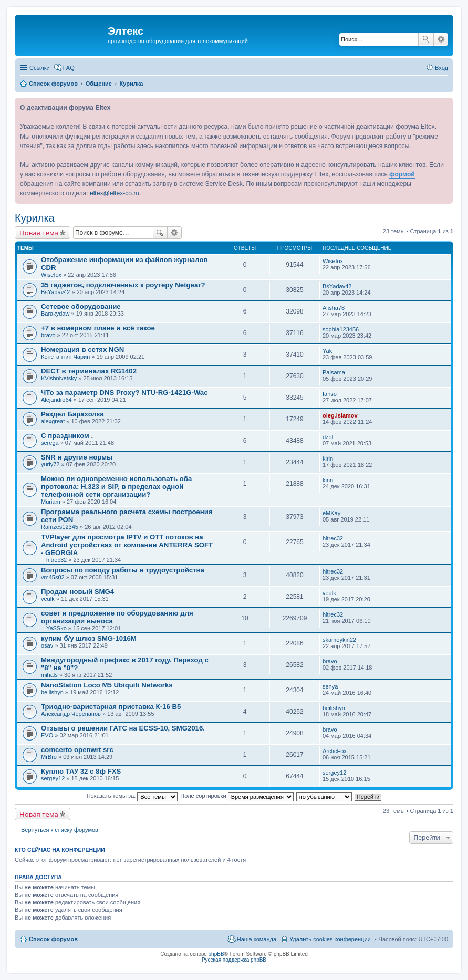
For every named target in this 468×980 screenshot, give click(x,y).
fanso (330, 394)
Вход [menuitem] (441, 68)
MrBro (49, 757)
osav (47, 645)
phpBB (216, 954)
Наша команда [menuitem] (257, 939)
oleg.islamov (340, 415)
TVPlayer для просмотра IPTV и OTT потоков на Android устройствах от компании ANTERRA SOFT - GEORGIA (127, 545)
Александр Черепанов (71, 714)
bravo (48, 335)
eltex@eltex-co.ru (115, 193)
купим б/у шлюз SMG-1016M (89, 638)
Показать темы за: (132, 796)
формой (402, 174)
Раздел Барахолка (72, 414)
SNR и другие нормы (77, 457)
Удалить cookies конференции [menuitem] (330, 939)
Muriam (51, 502)
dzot (328, 437)
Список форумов (53, 939)
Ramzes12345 (60, 527)
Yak (327, 351)
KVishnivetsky (59, 378)
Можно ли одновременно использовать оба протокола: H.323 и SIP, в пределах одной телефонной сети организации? (116, 487)
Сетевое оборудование (81, 306)
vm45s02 (53, 577)
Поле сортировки (237, 796)
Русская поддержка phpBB (234, 960)
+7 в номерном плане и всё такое (98, 328)
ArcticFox (335, 751)
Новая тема (39, 233)
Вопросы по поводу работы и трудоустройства (123, 570)
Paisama (334, 372)
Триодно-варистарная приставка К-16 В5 (111, 707)
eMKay (331, 513)
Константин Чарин (65, 357)
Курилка (35, 218)
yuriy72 (50, 464)
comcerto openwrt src (77, 750)
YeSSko (56, 628)
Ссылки (40, 68)
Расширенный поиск (441, 39)
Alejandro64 (56, 400)
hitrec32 (56, 560)
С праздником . (67, 436)
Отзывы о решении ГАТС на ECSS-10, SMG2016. (123, 728)
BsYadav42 (55, 292)
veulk (48, 599)
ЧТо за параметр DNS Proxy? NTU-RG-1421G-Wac (124, 393)
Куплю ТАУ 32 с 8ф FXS (81, 771)
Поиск (426, 39)
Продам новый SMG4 (77, 592)
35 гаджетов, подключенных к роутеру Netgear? (123, 285)
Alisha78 (334, 308)
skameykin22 (339, 640)
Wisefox (51, 275)
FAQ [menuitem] (69, 68)
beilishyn (52, 692)
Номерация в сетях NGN (82, 350)
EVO (47, 735)
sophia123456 (341, 329)
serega (50, 443)
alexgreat (53, 421)
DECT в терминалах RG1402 (89, 371)
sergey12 (53, 778)
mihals (49, 675)
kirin (328, 458)
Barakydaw (55, 314)
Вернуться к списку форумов (60, 830)
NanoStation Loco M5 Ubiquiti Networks (107, 685)
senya (330, 686)
